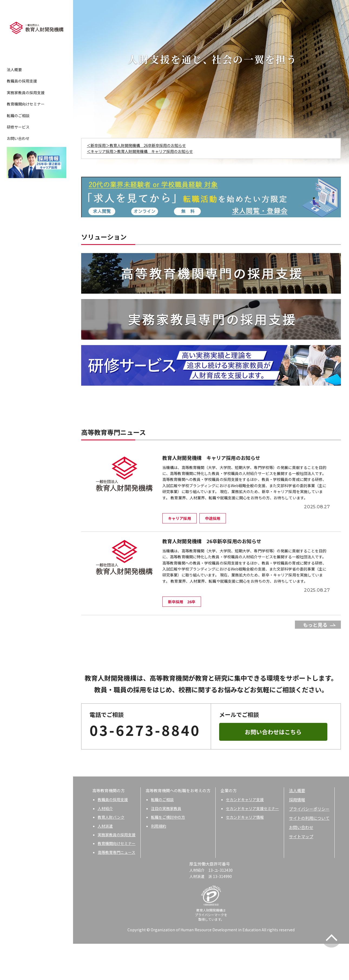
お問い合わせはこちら (273, 768)
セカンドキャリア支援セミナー (252, 845)
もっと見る (315, 661)
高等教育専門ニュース (116, 889)
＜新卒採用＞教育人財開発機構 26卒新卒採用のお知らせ (136, 145)
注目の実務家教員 (166, 845)
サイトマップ (301, 873)
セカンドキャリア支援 (245, 836)
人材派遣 (105, 862)
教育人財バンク (111, 853)
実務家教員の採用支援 (26, 93)
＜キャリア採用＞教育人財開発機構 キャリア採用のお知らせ (140, 151)
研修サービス (18, 127)
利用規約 (159, 862)
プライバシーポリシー (309, 845)
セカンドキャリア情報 (245, 853)
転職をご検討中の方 (168, 853)
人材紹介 (105, 845)
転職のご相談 (18, 116)
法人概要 (14, 70)
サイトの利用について (309, 854)
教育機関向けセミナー (26, 104)
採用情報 (297, 836)
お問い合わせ (18, 138)
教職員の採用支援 (22, 81)
